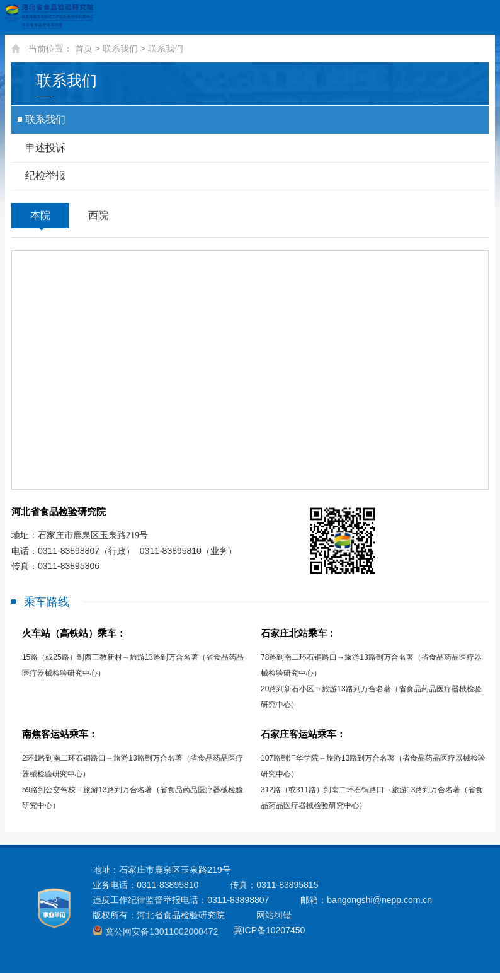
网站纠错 (274, 923)
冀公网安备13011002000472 (161, 938)
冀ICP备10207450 (268, 938)
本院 (40, 220)
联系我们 (120, 49)
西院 (98, 220)
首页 (84, 49)
